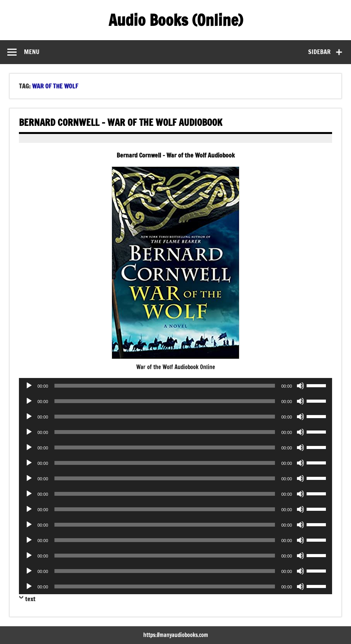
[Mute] (300, 386)
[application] (175, 386)
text (30, 599)
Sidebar (319, 52)
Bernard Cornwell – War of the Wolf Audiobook (121, 122)
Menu (32, 52)
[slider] (165, 386)
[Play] (29, 386)
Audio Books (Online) (176, 20)
